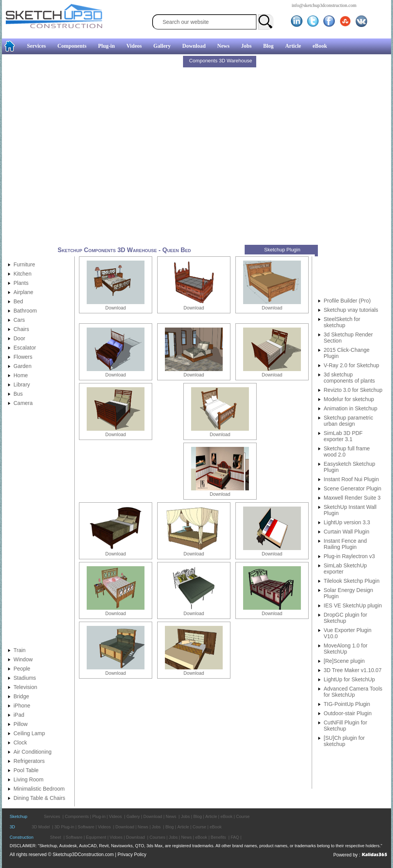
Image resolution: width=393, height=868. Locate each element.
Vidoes (116, 837)
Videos (134, 46)
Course (243, 816)
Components (72, 46)
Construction (22, 837)
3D (12, 827)
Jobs (246, 46)
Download (194, 46)
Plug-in (106, 46)
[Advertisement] (92, 151)
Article (293, 46)
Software (86, 827)
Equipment (96, 837)
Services (36, 46)
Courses (157, 837)
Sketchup (18, 816)
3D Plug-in (64, 827)
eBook (320, 46)
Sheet (56, 837)
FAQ (235, 837)
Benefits (218, 837)
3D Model (41, 827)
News (223, 46)
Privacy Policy (132, 855)
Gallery (162, 46)
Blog (268, 46)
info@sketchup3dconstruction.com (324, 5)
